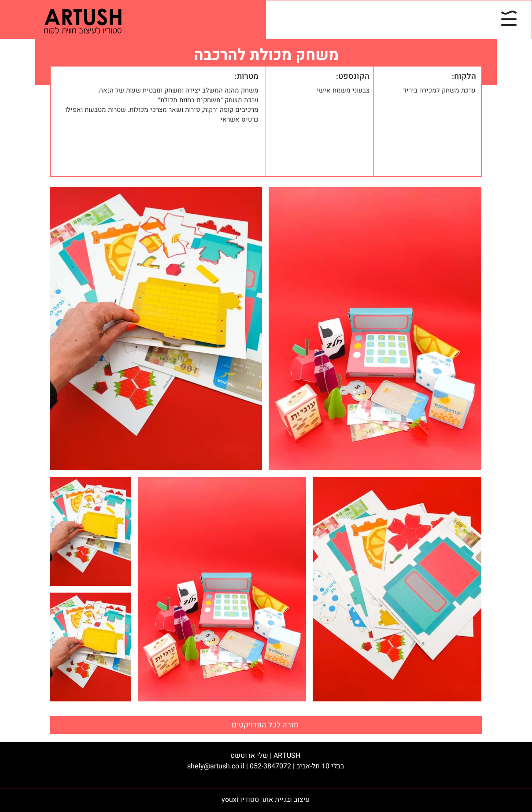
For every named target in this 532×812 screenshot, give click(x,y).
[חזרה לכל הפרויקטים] (266, 725)
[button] (509, 18)
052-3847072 (270, 766)
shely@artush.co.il (216, 766)
